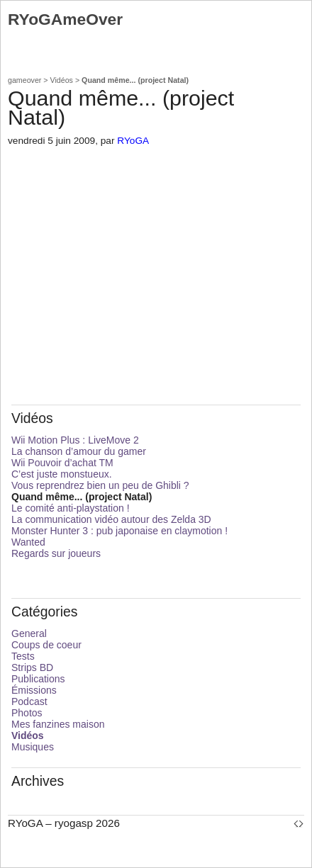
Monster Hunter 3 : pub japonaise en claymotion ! (119, 531)
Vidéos (62, 80)
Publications (38, 679)
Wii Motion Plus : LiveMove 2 (75, 440)
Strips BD (32, 667)
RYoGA (133, 141)
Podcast (29, 701)
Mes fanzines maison (58, 724)
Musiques (33, 747)
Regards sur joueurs (56, 553)
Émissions (34, 690)
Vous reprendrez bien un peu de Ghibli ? (100, 485)
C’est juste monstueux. (62, 474)
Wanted (28, 542)
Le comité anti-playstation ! (71, 508)
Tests (23, 656)
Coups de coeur (46, 645)
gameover (24, 80)
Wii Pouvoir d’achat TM (62, 463)
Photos (27, 713)
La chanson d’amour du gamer (79, 451)
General (29, 633)
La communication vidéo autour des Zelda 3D (111, 519)
